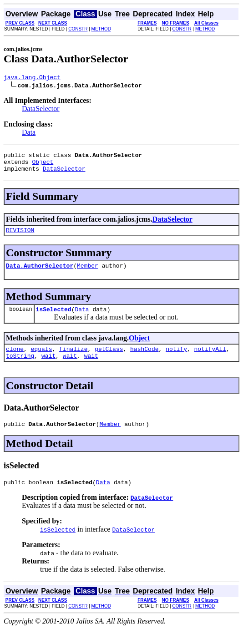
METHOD (101, 29)
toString (20, 368)
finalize (73, 360)
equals (42, 360)
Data (29, 134)
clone (15, 360)
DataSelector (41, 110)
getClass (109, 360)
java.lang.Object (32, 78)
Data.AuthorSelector (40, 274)
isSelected (54, 319)
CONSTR (78, 29)
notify (176, 360)
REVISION (20, 237)
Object (43, 166)
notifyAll (210, 360)
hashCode (144, 360)
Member (88, 274)
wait (48, 368)
